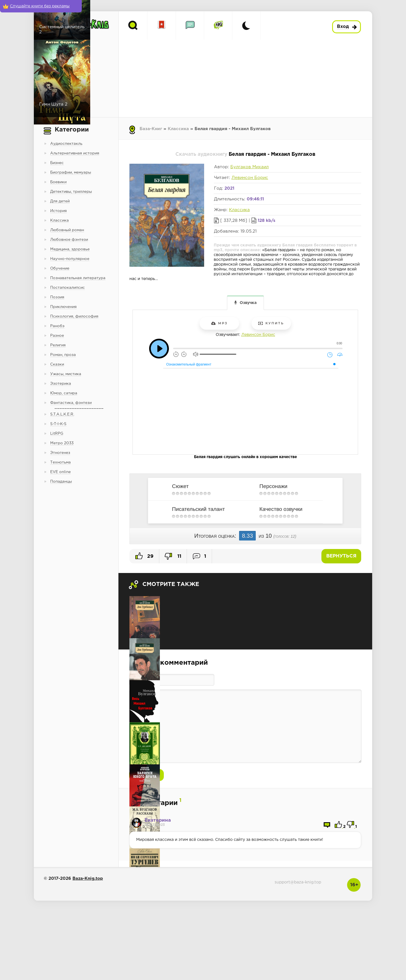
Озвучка (248, 303)
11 (173, 556)
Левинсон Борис (250, 178)
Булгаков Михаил (250, 167)
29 (144, 556)
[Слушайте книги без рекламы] (41, 6)
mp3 (219, 323)
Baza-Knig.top (88, 879)
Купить (271, 323)
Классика (178, 129)
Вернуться (341, 556)
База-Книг (151, 129)
